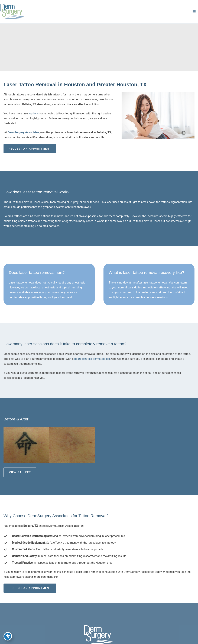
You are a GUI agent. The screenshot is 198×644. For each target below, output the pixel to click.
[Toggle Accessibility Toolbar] (8, 636)
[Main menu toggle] (194, 12)
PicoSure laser (156, 216)
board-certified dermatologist (92, 359)
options (34, 113)
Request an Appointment (30, 149)
